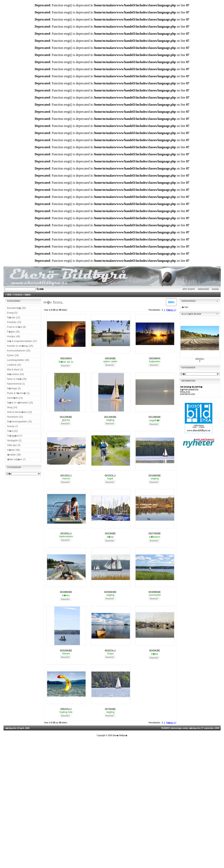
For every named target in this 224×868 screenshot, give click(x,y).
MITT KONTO (189, 289)
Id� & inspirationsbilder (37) (22, 341)
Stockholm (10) (15, 417)
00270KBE (155, 533)
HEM (9, 295)
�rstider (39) (14, 455)
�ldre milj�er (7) (16, 459)
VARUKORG (203, 289)
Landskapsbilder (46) (18, 360)
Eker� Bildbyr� (120, 735)
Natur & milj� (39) (17, 379)
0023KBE (110, 533)
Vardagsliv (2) (14, 441)
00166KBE (155, 475)
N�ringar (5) (14, 388)
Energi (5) (12, 313)
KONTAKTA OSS (187, 394)
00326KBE (66, 651)
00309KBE (155, 592)
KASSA (215, 289)
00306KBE (110, 592)
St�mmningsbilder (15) (20, 422)
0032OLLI (110, 651)
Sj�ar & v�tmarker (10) (20, 403)
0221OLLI (200, 359)
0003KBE (110, 358)
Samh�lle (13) (15, 398)
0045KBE (155, 651)
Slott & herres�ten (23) (20, 412)
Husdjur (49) (14, 336)
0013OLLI (66, 475)
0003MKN (155, 358)
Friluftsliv (18, 295)
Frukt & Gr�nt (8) (16, 327)
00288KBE (66, 592)
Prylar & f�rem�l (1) (18, 393)
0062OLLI (66, 709)
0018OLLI (66, 533)
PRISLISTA (185, 392)
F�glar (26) (13, 332)
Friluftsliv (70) (14, 322)
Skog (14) (12, 407)
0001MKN (66, 358)
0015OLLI (110, 475)
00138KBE (155, 417)
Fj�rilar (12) (14, 318)
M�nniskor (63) (15, 374)
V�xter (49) (14, 450)
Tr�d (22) (12, 431)
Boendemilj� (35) (17, 308)
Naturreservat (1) (16, 384)
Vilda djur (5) (14, 445)
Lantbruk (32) (14, 365)
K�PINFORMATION (189, 390)
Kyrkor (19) (13, 355)
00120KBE (66, 417)
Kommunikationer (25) (19, 351)
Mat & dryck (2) (15, 370)
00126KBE (110, 417)
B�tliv (28, 295)
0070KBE (110, 709)
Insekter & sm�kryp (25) (20, 346)
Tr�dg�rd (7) (15, 436)
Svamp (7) (13, 426)
